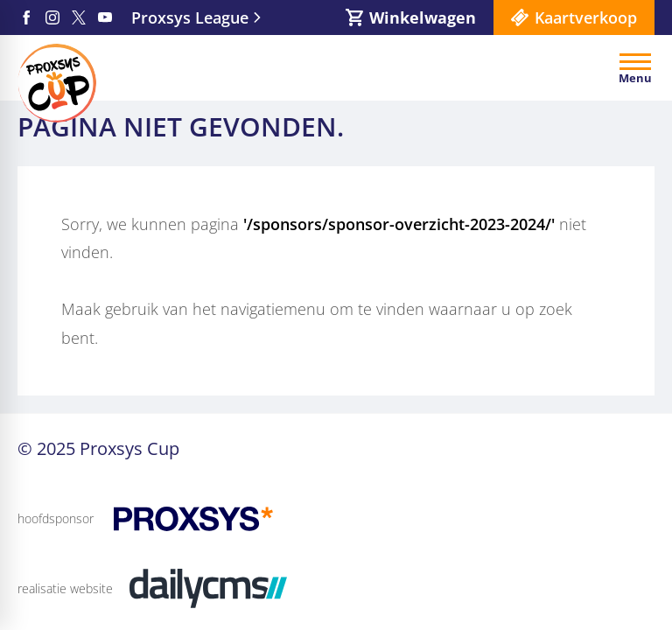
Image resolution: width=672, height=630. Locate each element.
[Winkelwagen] (411, 17)
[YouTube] (105, 17)
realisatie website (65, 588)
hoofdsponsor (56, 518)
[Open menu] (635, 68)
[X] (79, 17)
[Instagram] (52, 17)
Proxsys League (190, 17)
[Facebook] (26, 17)
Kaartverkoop (586, 17)
